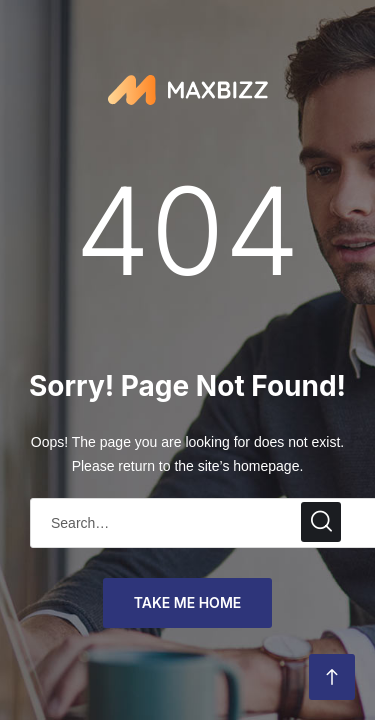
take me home (188, 602)
